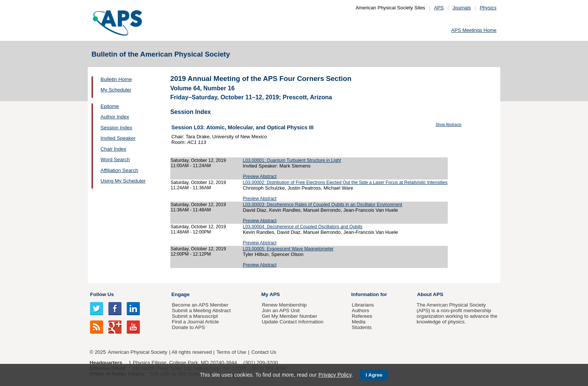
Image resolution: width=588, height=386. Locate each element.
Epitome (110, 106)
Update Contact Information (292, 322)
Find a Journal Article (195, 322)
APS (439, 8)
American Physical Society (138, 352)
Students (362, 327)
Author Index (115, 117)
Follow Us (102, 294)
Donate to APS (188, 327)
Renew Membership (284, 305)
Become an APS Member (200, 305)
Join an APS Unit (281, 310)
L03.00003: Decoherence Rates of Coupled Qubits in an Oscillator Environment (322, 205)
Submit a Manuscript (195, 316)
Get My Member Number (289, 316)
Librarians (363, 305)
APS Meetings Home (474, 30)
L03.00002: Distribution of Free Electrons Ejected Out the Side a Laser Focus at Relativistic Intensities (345, 183)
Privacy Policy (335, 375)
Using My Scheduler (123, 181)
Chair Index (113, 149)
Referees (362, 316)
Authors (360, 310)
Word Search (115, 159)
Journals (462, 8)
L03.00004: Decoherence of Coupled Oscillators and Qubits (302, 227)
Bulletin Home (116, 79)
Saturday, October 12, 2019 (198, 160)
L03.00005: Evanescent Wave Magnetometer (288, 249)
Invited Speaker (118, 138)
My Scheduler (116, 90)
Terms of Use (231, 352)
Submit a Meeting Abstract (201, 310)
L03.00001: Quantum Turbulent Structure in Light (292, 160)
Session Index (116, 128)
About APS (430, 294)
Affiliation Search (119, 170)
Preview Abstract (259, 177)
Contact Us (264, 352)
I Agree (374, 375)
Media (359, 322)
